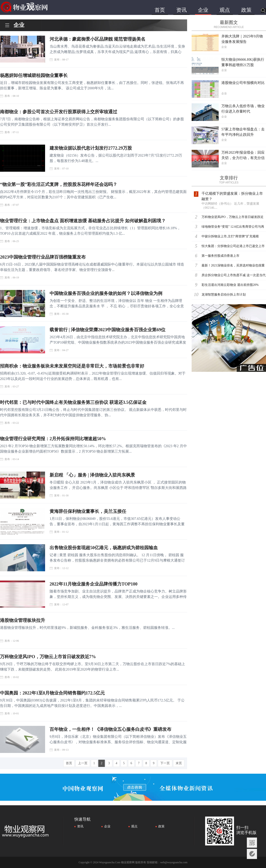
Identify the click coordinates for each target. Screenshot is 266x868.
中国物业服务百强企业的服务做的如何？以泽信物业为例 (106, 293)
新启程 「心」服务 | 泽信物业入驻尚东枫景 (92, 475)
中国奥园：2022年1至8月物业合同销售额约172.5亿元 (52, 693)
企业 (203, 10)
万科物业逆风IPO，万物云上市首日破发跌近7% (48, 657)
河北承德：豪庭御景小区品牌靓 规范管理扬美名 (97, 39)
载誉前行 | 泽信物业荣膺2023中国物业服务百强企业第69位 (108, 330)
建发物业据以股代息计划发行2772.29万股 (91, 148)
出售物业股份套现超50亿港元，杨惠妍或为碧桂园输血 (104, 548)
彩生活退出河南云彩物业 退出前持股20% (230, 285)
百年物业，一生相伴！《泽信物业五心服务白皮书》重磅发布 (110, 729)
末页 (179, 763)
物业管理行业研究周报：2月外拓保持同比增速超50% (53, 439)
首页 (160, 10)
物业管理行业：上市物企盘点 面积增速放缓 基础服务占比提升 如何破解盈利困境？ (83, 221)
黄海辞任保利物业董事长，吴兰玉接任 (88, 511)
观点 (225, 10)
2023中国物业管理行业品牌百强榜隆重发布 (43, 257)
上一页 (83, 763)
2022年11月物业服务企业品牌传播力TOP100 (94, 584)
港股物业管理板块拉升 (23, 620)
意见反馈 (252, 854)
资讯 (181, 10)
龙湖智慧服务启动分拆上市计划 (224, 295)
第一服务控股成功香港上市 (220, 256)
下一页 (165, 763)
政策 (246, 10)
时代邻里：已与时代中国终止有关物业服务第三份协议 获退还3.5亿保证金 (73, 402)
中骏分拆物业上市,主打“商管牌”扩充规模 (230, 236)
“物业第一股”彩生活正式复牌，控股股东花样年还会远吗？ (59, 184)
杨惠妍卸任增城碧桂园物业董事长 (34, 75)
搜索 (263, 11)
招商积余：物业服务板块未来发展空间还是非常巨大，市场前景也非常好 (72, 366)
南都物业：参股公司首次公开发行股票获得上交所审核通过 (59, 112)
